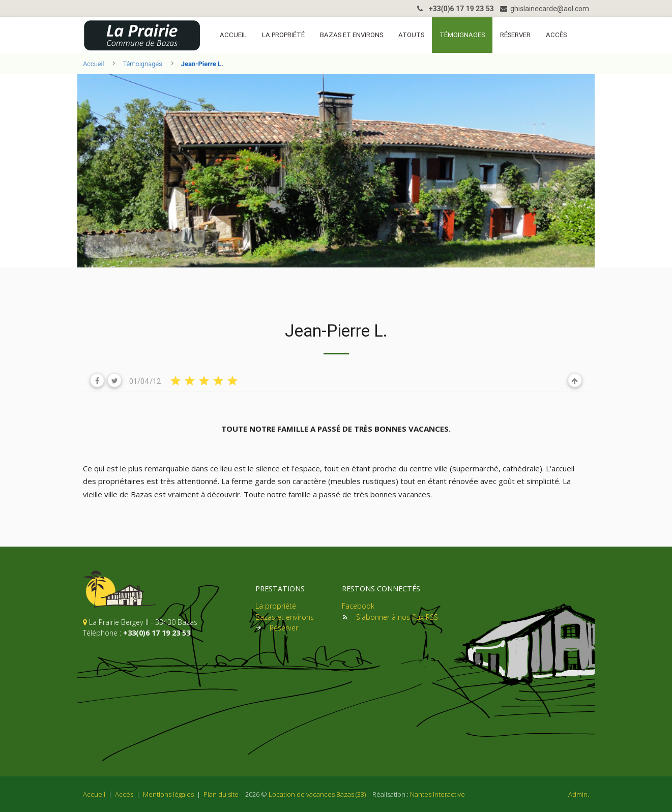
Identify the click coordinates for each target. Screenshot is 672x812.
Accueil (233, 35)
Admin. (579, 794)
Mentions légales (168, 794)
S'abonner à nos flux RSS (397, 617)
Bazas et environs (352, 35)
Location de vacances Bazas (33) (317, 794)
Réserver (515, 35)
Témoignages (462, 35)
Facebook (358, 606)
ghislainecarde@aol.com (545, 9)
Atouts (411, 35)
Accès (556, 35)
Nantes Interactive (437, 794)
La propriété (283, 35)
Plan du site (221, 794)
